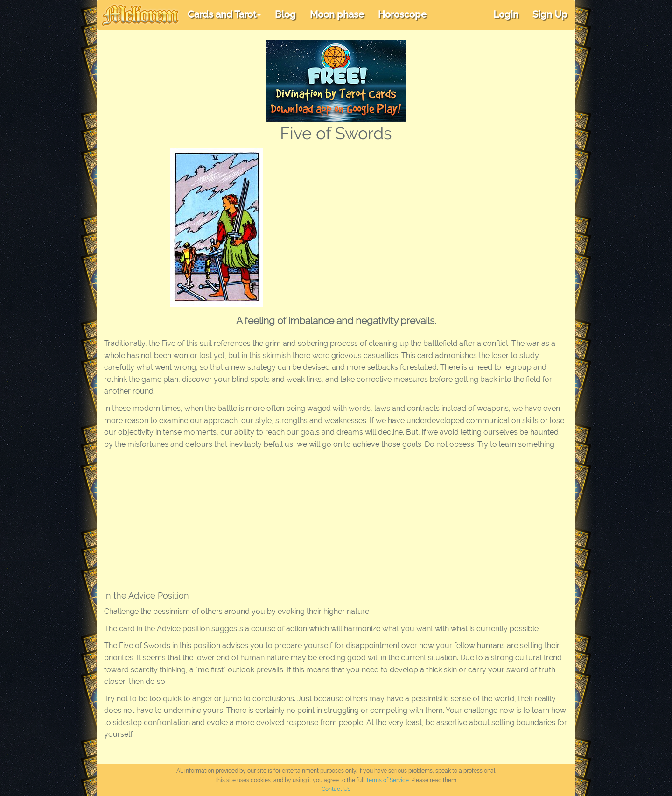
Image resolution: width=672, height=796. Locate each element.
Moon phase (337, 14)
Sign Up (550, 14)
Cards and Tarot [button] (224, 14)
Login (506, 14)
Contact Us (336, 789)
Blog (285, 14)
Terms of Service (387, 780)
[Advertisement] (436, 218)
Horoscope (402, 14)
